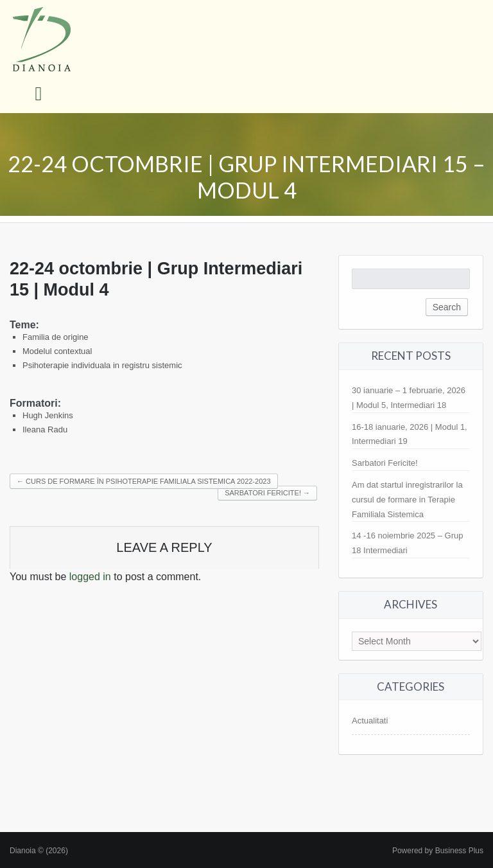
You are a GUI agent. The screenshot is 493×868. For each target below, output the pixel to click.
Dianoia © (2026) (39, 851)
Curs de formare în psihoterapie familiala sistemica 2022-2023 (144, 481)
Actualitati (370, 721)
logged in (90, 577)
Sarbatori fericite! (267, 493)
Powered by (438, 851)
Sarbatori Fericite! (385, 463)
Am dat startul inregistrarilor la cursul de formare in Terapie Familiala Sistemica (407, 500)
